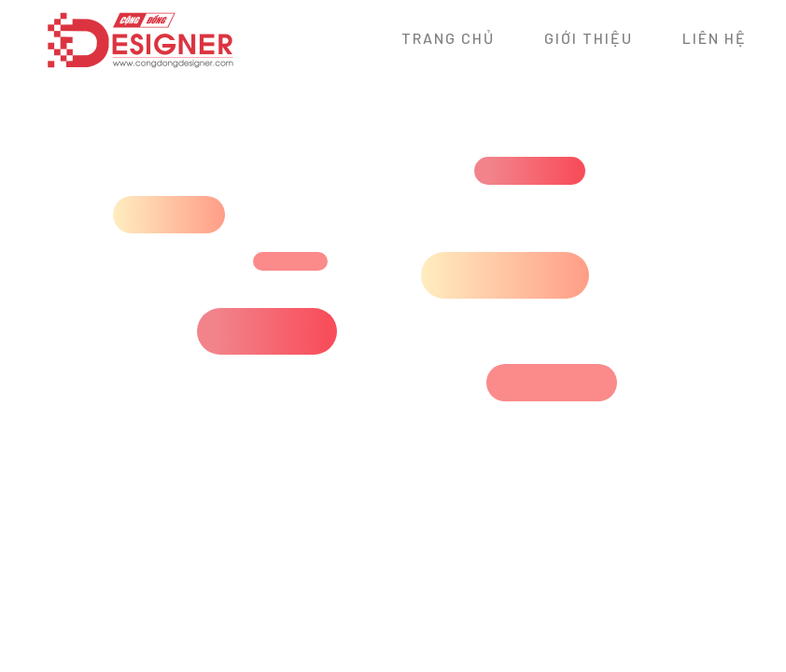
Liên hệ (715, 38)
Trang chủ (448, 38)
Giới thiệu (589, 38)
